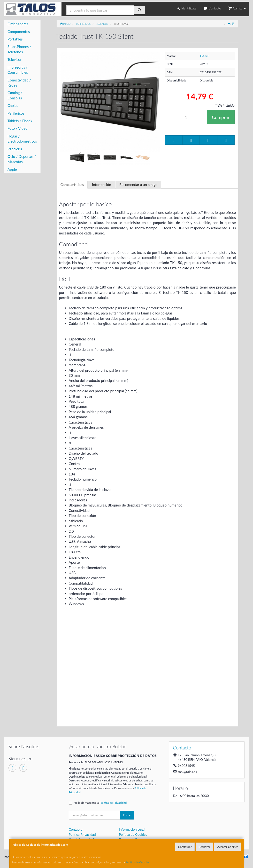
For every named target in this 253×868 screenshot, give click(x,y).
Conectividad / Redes (19, 83)
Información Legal (132, 829)
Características (72, 185)
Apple (12, 169)
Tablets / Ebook (20, 121)
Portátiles (15, 39)
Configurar (185, 847)
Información (102, 185)
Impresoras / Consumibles (18, 70)
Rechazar (205, 847)
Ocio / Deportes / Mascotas (22, 159)
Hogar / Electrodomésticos (22, 139)
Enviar (127, 815)
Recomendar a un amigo (138, 185)
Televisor (15, 59)
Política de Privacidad (113, 803)
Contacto (212, 8)
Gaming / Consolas (15, 95)
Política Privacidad (82, 834)
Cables (13, 105)
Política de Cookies (138, 862)
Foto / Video (18, 128)
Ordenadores (18, 24)
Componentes (19, 32)
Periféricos (16, 113)
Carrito (237, 8)
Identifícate (186, 8)
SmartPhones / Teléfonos (19, 49)
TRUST (204, 56)
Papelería (15, 149)
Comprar (221, 117)
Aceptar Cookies (228, 847)
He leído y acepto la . (101, 803)
